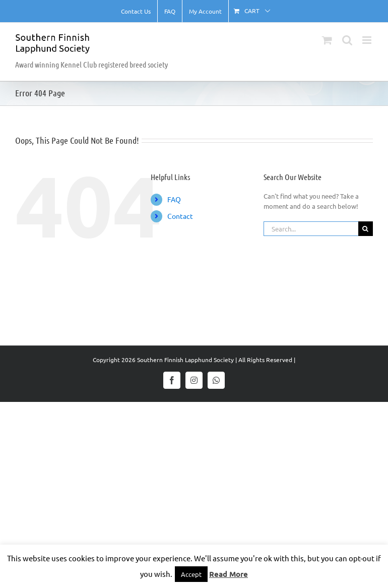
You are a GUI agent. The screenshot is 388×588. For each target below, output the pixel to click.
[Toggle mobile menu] (368, 40)
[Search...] (311, 229)
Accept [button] (191, 574)
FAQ (174, 199)
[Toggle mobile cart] (327, 40)
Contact (180, 216)
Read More (229, 574)
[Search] (366, 229)
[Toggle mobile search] (347, 40)
